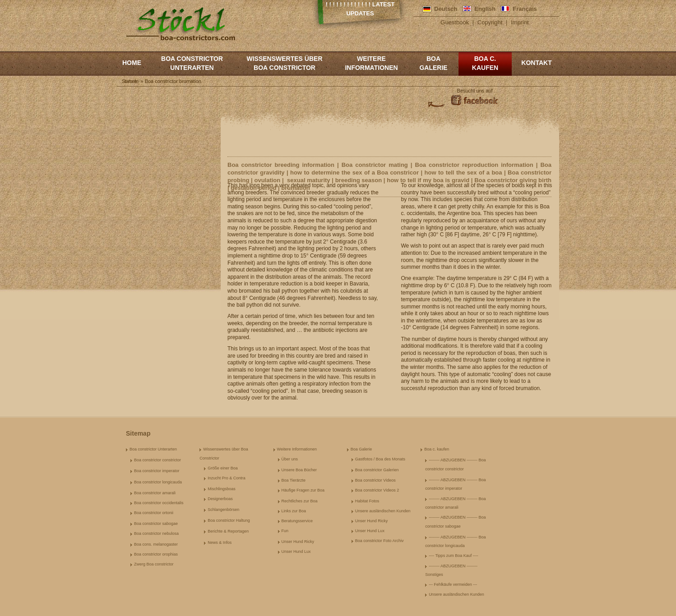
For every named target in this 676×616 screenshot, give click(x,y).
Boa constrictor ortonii (154, 513)
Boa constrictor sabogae (156, 524)
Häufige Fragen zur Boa (303, 490)
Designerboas (220, 499)
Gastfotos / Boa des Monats (380, 459)
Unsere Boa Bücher (299, 470)
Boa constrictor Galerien (377, 470)
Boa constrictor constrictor (157, 460)
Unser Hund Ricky (298, 542)
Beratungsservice (297, 521)
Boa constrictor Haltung (229, 520)
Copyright (490, 22)
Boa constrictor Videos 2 (377, 490)
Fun (285, 531)
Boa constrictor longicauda (158, 482)
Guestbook (455, 22)
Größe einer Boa (223, 468)
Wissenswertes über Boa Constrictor (284, 63)
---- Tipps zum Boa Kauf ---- (454, 556)
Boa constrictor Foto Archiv (380, 541)
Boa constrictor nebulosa (156, 533)
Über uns (290, 459)
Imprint (520, 22)
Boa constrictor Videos (375, 480)
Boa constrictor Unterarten (192, 63)
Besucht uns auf (475, 91)
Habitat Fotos (367, 501)
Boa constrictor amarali (155, 493)
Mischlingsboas (222, 489)
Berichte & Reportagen (228, 531)
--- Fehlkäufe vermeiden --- (453, 584)
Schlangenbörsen (223, 510)
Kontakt (536, 63)
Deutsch (446, 9)
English (485, 9)
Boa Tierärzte (294, 480)
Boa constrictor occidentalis (159, 503)
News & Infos (220, 542)
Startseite (130, 81)
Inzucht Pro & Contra (227, 478)
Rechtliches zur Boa (300, 501)
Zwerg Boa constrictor (154, 564)
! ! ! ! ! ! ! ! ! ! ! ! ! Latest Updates (360, 9)
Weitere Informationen (371, 63)
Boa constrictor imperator (157, 471)
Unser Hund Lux (296, 552)
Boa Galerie (433, 63)
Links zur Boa (294, 511)
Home (132, 63)
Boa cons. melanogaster (156, 544)
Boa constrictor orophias (156, 554)
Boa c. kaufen (485, 63)
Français (525, 9)
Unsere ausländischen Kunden (383, 511)
